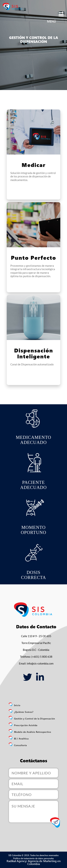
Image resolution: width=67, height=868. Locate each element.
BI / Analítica (21, 739)
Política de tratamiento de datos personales (33, 858)
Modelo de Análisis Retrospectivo (33, 732)
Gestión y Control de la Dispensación (35, 719)
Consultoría (20, 745)
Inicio (17, 705)
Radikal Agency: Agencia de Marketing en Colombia (34, 862)
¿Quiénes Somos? (24, 712)
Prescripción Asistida (26, 725)
